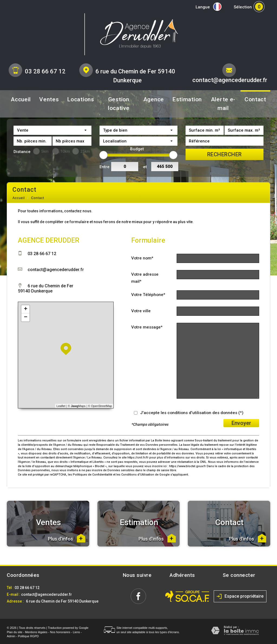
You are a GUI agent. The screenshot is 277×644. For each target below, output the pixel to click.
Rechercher (225, 154)
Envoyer (241, 423)
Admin (11, 636)
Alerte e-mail (223, 104)
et (145, 167)
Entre (105, 167)
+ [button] (26, 309)
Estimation (187, 99)
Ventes (49, 99)
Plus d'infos (67, 538)
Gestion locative (119, 104)
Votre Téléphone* (148, 295)
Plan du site (14, 632)
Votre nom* (142, 258)
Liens (76, 632)
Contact (255, 99)
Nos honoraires (60, 632)
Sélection (243, 7)
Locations (80, 99)
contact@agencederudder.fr (230, 80)
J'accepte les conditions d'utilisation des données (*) (192, 413)
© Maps (77, 406)
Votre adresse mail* (145, 278)
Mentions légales (36, 632)
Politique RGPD (28, 636)
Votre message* (147, 327)
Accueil (21, 99)
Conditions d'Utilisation (138, 475)
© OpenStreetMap (100, 406)
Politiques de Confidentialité (93, 475)
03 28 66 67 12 (45, 71)
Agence (154, 99)
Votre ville (141, 311)
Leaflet (61, 406)
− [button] (26, 317)
